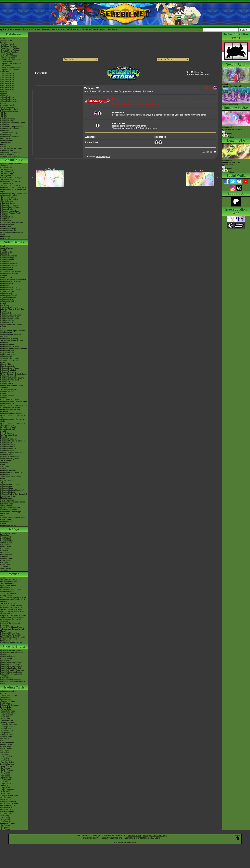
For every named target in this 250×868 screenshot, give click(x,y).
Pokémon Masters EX (9, 266)
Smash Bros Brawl (7, 429)
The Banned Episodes (9, 199)
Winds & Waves (6, 248)
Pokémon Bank (6, 333)
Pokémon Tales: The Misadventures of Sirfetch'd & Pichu (12, 233)
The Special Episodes (9, 197)
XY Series (4, 566)
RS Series (4, 551)
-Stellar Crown (6, 729)
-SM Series (5, 750)
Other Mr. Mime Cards (195, 72)
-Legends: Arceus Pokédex (11, 64)
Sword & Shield (6, 278)
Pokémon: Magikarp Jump (11, 315)
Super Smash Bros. (8, 496)
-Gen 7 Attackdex (7, 85)
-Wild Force (5, 815)
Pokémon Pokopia (7, 258)
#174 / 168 (200, 171)
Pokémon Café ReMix (9, 264)
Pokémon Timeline (7, 119)
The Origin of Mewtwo (9, 580)
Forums (26, 29)
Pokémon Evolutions (8, 209)
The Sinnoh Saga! (7, 180)
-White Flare (5, 719)
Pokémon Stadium (7, 492)
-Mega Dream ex (7, 784)
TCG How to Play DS (9, 390)
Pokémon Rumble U (8, 372)
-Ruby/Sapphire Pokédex (10, 48)
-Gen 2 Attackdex (7, 76)
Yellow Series (6, 547)
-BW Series (5, 754)
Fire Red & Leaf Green (9, 435)
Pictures (228, 137)
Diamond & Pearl (7, 396)
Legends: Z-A (6, 254)
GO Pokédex (73, 29)
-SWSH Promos (6, 770)
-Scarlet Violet (6, 746)
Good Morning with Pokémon (12, 223)
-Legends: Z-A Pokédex (9, 70)
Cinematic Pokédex (8, 105)
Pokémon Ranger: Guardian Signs (14, 402)
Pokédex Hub (58, 29)
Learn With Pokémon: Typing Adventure (12, 387)
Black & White (6, 364)
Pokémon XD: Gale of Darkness (13, 441)
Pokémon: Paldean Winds (10, 213)
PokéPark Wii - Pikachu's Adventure (10, 410)
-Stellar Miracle (6, 807)
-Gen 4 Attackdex (7, 80)
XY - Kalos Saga (7, 183)
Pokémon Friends (7, 260)
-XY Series (4, 752)
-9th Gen (4, 113)
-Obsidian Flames (7, 742)
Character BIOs (6, 537)
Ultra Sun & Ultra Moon (9, 307)
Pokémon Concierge (8, 229)
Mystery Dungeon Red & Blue (12, 453)
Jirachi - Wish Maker (8, 594)
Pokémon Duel (6, 356)
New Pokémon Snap (8, 297)
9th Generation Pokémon (10, 152)
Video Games (14, 242)
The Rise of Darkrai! (8, 603)
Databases (14, 34)
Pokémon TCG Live (8, 301)
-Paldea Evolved (7, 744)
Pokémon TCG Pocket (9, 274)
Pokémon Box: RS (7, 447)
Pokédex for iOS (7, 392)
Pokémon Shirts (6, 141)
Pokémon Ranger (7, 451)
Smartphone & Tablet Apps (11, 512)
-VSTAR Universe (7, 819)
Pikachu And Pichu (8, 654)
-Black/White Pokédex (9, 52)
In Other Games (6, 504)
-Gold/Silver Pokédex (9, 46)
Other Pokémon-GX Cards (197, 74)
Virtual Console (6, 506)
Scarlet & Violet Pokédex (94, 29)
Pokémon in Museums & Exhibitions (10, 130)
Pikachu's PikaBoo (7, 656)
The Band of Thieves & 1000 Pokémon (11, 341)
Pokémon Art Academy (9, 339)
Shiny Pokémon (6, 201)
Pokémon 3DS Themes (9, 510)
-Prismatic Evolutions (8, 725)
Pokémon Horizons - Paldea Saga (14, 193)
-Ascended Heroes (8, 711)
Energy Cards (6, 699)
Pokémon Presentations (10, 137)
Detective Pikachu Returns (11, 272)
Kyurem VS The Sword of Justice (13, 615)
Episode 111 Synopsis (233, 130)
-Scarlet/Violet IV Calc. (9, 109)
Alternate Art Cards (8, 701)
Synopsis (227, 168)
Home (18, 29)
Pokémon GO (6, 262)
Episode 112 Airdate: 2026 (231, 162)
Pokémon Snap (6, 486)
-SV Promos (5, 768)
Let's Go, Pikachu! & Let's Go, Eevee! (12, 310)
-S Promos (4, 827)
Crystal (3, 468)
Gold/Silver (5, 466)
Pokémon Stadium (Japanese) (12, 490)
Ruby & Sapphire (7, 433)
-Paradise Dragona (8, 805)
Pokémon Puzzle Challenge (11, 472)
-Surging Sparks (7, 727)
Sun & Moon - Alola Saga (10, 185)
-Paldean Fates (6, 737)
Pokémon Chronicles (8, 195)
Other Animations (7, 225)
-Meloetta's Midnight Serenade (12, 617)
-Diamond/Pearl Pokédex (10, 50)
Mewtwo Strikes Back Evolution (12, 637)
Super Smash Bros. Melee (11, 476)
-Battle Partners (6, 800)
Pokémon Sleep (6, 270)
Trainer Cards (6, 697)
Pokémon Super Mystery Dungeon (14, 348)
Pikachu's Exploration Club (11, 668)
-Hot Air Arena (6, 798)
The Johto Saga (6, 174)
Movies (14, 574)
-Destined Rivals (7, 721)
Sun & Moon (5, 305)
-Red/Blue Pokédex (8, 44)
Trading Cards (14, 687)
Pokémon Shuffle (7, 344)
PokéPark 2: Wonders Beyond (12, 378)
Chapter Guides (6, 541)
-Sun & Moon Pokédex (9, 56)
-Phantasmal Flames (8, 713)
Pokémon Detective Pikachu (11, 643)
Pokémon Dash (6, 443)
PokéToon (4, 215)
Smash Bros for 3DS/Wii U (11, 358)
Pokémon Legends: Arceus (11, 281)
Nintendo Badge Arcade (10, 360)
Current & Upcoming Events (11, 148)
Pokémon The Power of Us (11, 635)
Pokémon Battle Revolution (11, 413)
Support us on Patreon (125, 843)
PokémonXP (5, 125)
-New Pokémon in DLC (9, 154)
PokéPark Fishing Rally (9, 459)
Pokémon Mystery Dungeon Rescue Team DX (11, 290)
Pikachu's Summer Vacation (11, 650)
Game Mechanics (7, 107)
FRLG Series (5, 553)
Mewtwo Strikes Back (9, 582)
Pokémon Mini (6, 474)
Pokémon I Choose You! (10, 633)
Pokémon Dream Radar (10, 368)
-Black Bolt (4, 717)
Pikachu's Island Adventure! (11, 666)
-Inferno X (4, 786)
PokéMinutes (5, 219)
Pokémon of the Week (9, 111)
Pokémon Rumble (7, 403)
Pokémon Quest (7, 323)
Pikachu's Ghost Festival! (10, 664)
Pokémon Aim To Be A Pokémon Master (13, 190)
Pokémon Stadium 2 (8, 470)
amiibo (3, 516)
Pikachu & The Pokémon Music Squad (12, 683)
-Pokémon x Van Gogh (9, 133)
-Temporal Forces (7, 735)
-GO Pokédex (6, 66)
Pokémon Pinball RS (8, 449)
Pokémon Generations (9, 205)
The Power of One (7, 584)
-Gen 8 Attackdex (7, 87)
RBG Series (5, 545)
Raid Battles (5, 703)
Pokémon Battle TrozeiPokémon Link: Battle (13, 336)
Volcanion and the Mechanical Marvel (12, 630)
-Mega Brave (5, 788)
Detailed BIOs (6, 539)
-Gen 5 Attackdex (7, 81)
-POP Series (5, 776)
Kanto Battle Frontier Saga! (11, 178)
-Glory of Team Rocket (9, 796)
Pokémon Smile (6, 293)
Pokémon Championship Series (13, 123)
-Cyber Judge (6, 817)
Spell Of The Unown (8, 586)
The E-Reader (6, 461)
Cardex (3, 103)
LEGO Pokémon (7, 139)
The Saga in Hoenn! (8, 176)
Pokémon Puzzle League (10, 484)
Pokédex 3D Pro (7, 384)
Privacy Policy (134, 836)
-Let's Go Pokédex (7, 58)
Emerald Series (6, 555)
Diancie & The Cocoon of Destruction (10, 624)
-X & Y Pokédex (6, 54)
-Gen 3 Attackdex (7, 78)
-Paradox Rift (5, 738)
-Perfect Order (6, 709)
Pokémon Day (6, 135)
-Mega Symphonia (7, 790)
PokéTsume (5, 239)
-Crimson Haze (6, 813)
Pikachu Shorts (14, 646)
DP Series (4, 557)
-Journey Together (7, 723)
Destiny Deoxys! (7, 596)
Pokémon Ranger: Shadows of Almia (12, 420)
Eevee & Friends (7, 678)
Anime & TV (14, 160)
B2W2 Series (5, 564)
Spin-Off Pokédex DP (9, 99)
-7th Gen (4, 117)
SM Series (4, 570)
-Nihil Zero (4, 782)
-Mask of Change (7, 811)
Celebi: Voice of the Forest (11, 590)
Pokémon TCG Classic (9, 705)
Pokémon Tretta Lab (8, 370)
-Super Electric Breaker (9, 803)
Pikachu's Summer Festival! (11, 662)
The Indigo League (8, 170)
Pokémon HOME (7, 283)
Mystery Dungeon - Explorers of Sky (13, 416)
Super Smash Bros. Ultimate (11, 325)
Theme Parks (6, 143)
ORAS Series (6, 568)
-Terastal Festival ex (8, 801)
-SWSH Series (6, 748)
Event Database (6, 150)
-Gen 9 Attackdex (7, 89)
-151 (2, 740)
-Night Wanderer (7, 809)
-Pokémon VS (6, 821)
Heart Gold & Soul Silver (10, 400)
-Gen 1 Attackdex (7, 74)
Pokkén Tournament (8, 354)
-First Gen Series (7, 762)
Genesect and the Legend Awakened (10, 620)
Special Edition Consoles (10, 508)
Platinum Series (6, 559)
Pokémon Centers (7, 121)
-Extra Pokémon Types (9, 695)
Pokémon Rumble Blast (9, 380)
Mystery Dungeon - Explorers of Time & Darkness (13, 424)
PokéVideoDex (6, 221)
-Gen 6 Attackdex (7, 83)
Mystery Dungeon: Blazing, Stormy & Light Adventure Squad (14, 406)
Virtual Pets (5, 514)
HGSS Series (6, 561)
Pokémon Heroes (7, 592)
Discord (46, 29)
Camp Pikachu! (6, 658)
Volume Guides (6, 543)
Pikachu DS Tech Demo (10, 457)
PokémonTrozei (6, 455)
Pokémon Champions (9, 256)
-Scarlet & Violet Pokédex (10, 68)
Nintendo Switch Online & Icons (13, 518)
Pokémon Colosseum (9, 439)
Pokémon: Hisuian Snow (10, 211)
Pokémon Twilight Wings (10, 207)
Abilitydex (4, 95)
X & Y (2, 329)
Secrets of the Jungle (9, 639)
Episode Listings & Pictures (11, 164)
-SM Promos (5, 772)
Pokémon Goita (6, 522)
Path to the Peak (7, 217)
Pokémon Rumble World (10, 346)
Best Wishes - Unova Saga (11, 181)
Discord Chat (5, 146)
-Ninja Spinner (6, 780)
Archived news (6, 40)
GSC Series (5, 549)
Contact (36, 29)
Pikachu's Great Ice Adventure (12, 670)
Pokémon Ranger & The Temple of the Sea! (14, 601)
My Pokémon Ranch (8, 427)
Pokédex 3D (5, 382)
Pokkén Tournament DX (10, 319)
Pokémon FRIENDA (8, 526)
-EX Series (4, 758)
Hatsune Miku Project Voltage (12, 127)
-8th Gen (4, 115)
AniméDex (4, 166)
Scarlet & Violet (6, 252)
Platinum (4, 398)
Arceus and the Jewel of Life (11, 607)
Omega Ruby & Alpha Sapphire (12, 331)
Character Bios (6, 168)
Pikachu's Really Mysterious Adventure (11, 675)
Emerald (4, 437)
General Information (8, 533)
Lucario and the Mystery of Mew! (13, 598)
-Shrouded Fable (7, 731)
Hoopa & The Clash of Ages (11, 627)
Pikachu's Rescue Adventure (11, 652)
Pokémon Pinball (7, 488)
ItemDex (4, 91)
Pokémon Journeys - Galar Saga (13, 187)
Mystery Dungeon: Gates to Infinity (14, 374)
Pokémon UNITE (7, 268)
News (2, 38)
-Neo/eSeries (5, 760)
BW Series (4, 563)
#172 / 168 (50, 169)
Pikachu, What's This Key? (11, 680)
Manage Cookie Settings (155, 836)
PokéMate (4, 463)
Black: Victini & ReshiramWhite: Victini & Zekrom (13, 612)
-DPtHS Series (6, 756)
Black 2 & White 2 (7, 366)
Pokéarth (112, 29)
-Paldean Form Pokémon (10, 156)
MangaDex (5, 535)
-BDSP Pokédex (7, 62)
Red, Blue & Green (8, 480)
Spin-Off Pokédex (7, 97)
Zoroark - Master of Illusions (11, 609)
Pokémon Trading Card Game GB (13, 494)
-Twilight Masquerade (9, 733)
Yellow (3, 482)
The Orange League (8, 172)
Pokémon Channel (7, 445)
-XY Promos (5, 774)
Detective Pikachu (7, 321)
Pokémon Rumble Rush (10, 317)
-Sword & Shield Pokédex (10, 60)
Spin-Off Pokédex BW (9, 101)
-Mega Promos (6, 766)
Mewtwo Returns (7, 588)
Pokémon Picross (7, 350)
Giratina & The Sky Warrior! (11, 605)
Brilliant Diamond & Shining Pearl (13, 279)
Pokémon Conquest (8, 376)
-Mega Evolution (7, 715)
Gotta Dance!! (6, 660)
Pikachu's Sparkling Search (11, 672)
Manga (14, 529)
